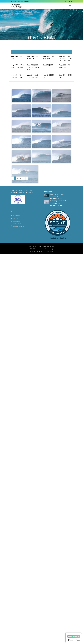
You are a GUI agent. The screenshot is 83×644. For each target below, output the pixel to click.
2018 (65, 67)
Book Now (74, 636)
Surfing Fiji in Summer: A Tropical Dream (58, 202)
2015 (33, 59)
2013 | (29, 67)
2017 (17, 59)
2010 (53, 57)
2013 (12, 59)
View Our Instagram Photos (41, 44)
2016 (65, 61)
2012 (21, 57)
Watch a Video (74, 640)
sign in (51, 252)
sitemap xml (39, 252)
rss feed (46, 252)
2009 (16, 57)
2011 (37, 57)
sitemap (32, 252)
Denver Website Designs (47, 246)
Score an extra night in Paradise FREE (58, 195)
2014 (69, 59)
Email (27, 1)
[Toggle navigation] (70, 6)
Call (17, 1)
